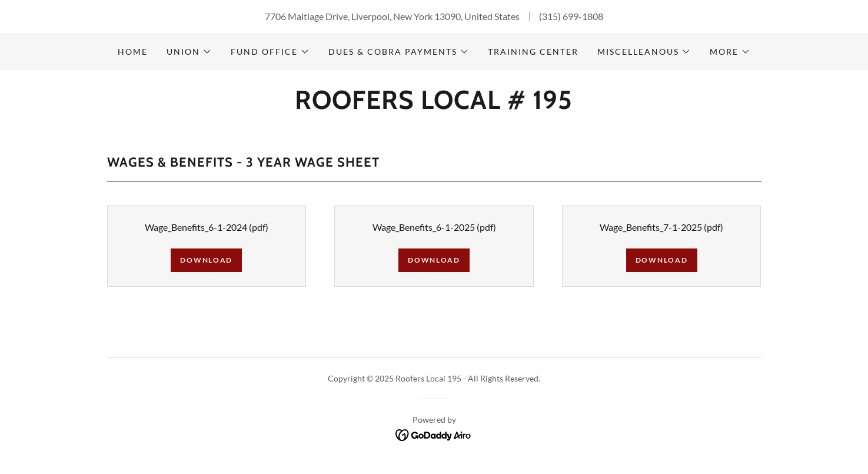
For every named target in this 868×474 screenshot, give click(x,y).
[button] (189, 52)
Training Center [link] (533, 52)
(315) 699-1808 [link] (571, 16)
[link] (434, 105)
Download (206, 260)
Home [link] (133, 52)
